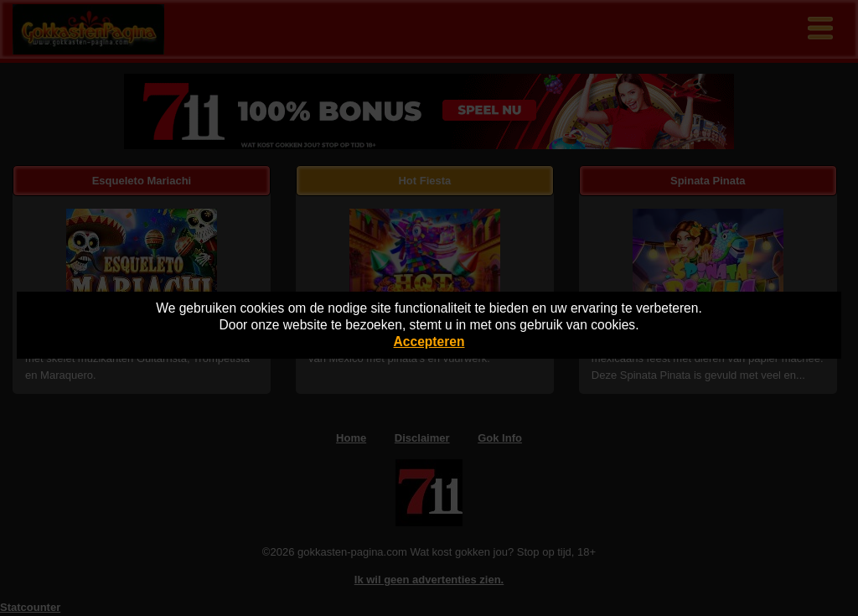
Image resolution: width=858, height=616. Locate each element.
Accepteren (429, 342)
